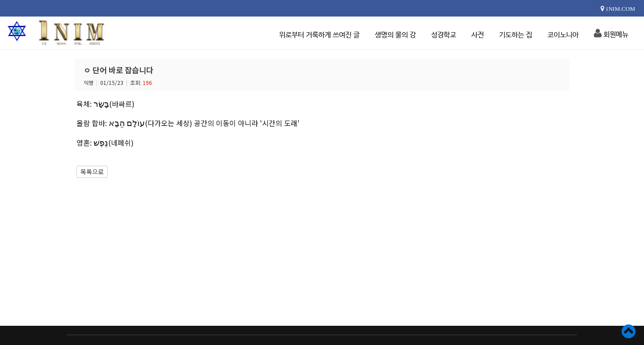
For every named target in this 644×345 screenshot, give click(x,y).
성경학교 (444, 35)
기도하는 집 (516, 35)
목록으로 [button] (92, 172)
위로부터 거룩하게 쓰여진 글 (319, 35)
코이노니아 (563, 35)
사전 (478, 35)
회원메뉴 (611, 34)
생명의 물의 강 (395, 35)
